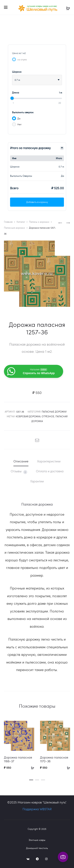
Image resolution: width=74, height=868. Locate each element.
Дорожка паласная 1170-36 (54, 759)
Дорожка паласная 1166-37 (18, 759)
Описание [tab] (21, 461)
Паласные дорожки (15, 228)
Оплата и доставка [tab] (50, 471)
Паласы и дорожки (39, 222)
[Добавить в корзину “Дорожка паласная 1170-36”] (67, 767)
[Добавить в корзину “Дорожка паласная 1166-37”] (31, 767)
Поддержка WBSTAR (37, 809)
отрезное (48, 416)
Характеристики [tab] (49, 461)
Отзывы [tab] (19, 471)
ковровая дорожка (28, 416)
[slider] (12, 98)
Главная (8, 222)
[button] (31, 779)
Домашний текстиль (37, 848)
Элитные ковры (37, 840)
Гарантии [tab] (37, 481)
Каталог (21, 222)
